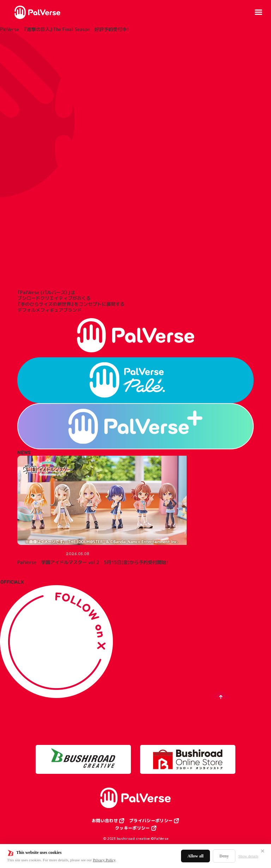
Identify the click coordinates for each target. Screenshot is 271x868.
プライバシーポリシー (151, 821)
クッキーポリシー (133, 828)
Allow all (195, 856)
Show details (248, 856)
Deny (224, 856)
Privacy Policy (104, 860)
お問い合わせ (105, 821)
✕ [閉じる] (263, 851)
